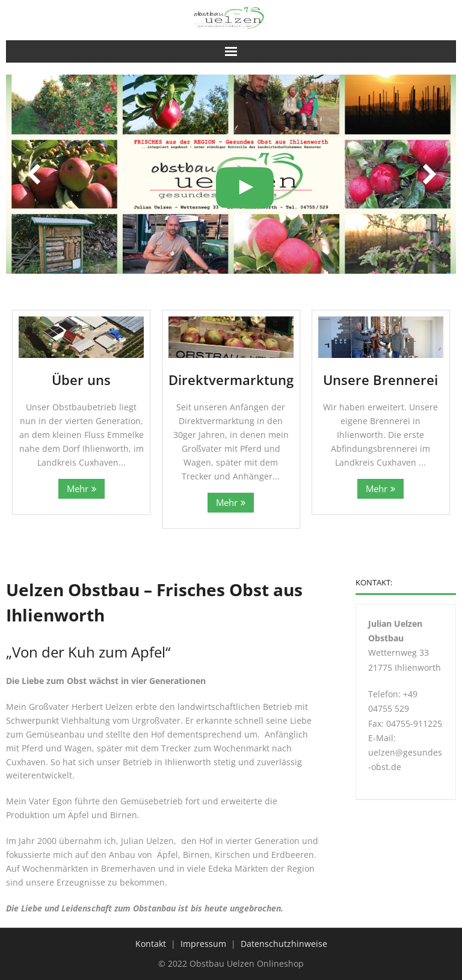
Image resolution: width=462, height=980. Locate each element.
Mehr (78, 489)
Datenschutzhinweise (284, 944)
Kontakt (151, 944)
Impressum (203, 944)
